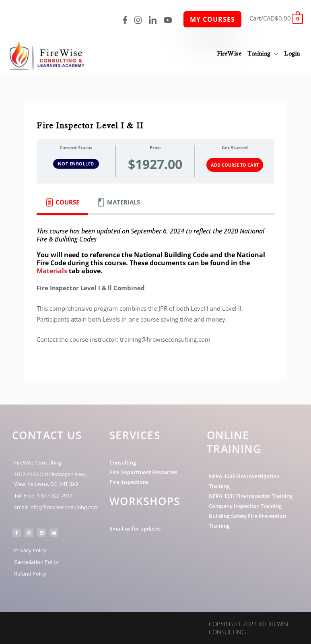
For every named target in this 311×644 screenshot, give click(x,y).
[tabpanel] (155, 291)
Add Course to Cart (235, 165)
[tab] (62, 202)
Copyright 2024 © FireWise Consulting (249, 628)
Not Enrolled (76, 164)
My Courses (212, 19)
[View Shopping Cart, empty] (276, 18)
